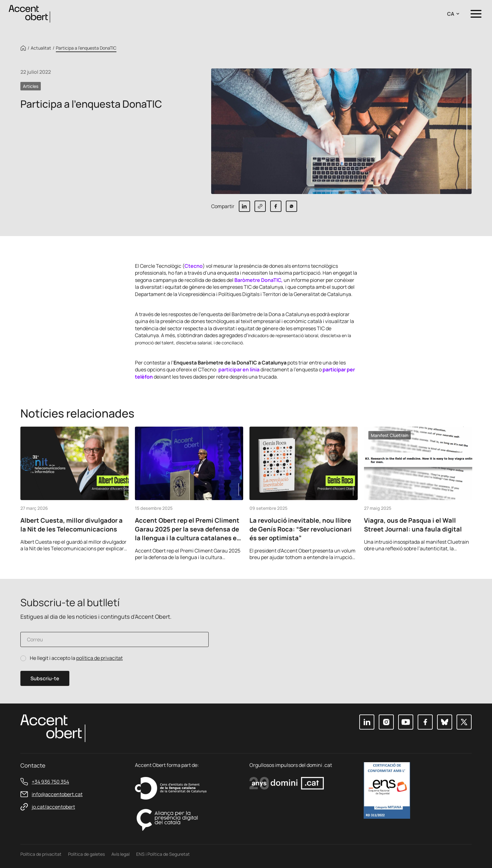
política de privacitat (99, 658)
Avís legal (120, 854)
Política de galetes (86, 854)
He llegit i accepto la (76, 658)
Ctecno (194, 266)
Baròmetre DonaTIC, (259, 280)
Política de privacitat (41, 854)
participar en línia (239, 369)
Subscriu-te (45, 678)
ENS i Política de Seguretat (163, 854)
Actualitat (41, 48)
